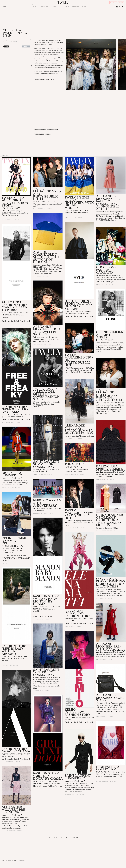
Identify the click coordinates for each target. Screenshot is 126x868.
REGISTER (113, 3)
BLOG (84, 7)
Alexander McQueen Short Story (110, 698)
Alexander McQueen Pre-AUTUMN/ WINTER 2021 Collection (111, 648)
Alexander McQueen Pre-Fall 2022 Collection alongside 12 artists (108, 202)
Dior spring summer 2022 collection (13, 475)
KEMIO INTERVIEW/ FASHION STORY (77, 712)
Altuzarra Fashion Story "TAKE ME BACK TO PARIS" (15, 306)
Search (4, 7)
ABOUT (4, 861)
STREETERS (75, 7)
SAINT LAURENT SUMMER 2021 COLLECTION (78, 778)
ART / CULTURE (45, 7)
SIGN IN (121, 3)
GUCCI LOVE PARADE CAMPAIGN (106, 270)
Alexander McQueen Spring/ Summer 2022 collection (79, 429)
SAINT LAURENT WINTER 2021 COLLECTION (46, 672)
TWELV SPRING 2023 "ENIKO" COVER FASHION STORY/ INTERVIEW (15, 203)
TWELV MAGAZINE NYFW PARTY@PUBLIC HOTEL (79, 514)
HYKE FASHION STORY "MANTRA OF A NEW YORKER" (78, 305)
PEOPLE (66, 7)
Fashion (6, 40)
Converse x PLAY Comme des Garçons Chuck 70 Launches (111, 582)
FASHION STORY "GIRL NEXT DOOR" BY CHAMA (48, 776)
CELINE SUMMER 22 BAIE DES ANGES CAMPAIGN (110, 336)
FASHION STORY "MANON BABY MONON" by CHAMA (46, 600)
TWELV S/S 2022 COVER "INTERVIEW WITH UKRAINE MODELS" (79, 202)
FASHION (34, 7)
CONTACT (9, 861)
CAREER (15, 861)
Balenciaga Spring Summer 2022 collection (110, 469)
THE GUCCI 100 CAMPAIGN (76, 465)
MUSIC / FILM (56, 7)
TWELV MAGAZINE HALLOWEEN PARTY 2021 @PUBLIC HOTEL (109, 395)
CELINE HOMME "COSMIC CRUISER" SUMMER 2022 (14, 542)
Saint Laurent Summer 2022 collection (46, 464)
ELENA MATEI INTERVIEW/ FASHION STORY (77, 613)
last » (78, 838)
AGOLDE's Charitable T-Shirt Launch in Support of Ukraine (47, 257)
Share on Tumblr (26, 46)
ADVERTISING (22, 861)
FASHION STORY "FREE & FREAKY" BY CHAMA (16, 409)
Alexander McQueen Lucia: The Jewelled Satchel (47, 330)
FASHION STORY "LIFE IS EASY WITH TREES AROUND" (14, 650)
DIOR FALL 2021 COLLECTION (108, 768)
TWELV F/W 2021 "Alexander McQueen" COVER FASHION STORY (46, 394)
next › (73, 838)
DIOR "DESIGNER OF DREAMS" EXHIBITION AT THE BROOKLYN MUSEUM (110, 520)
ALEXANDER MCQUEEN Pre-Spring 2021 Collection (14, 811)
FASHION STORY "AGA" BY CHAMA (16, 750)
